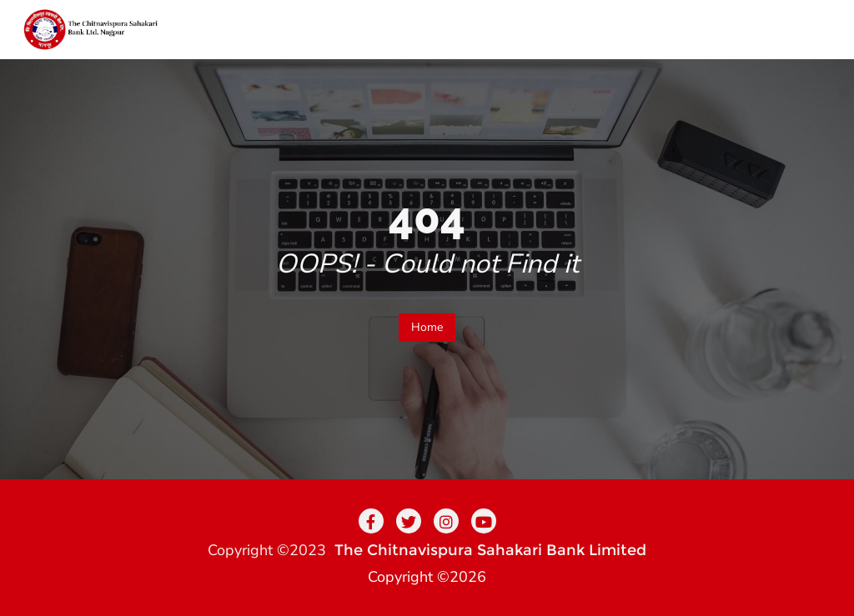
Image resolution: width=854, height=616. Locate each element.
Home (427, 327)
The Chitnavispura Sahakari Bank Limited (490, 550)
